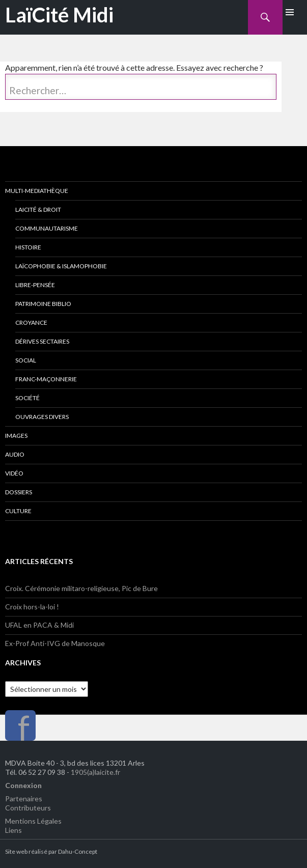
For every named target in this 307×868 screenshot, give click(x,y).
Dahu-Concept (78, 851)
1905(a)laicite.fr (95, 772)
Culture (18, 511)
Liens (13, 830)
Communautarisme (47, 228)
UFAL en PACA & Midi (39, 625)
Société (27, 398)
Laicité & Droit (38, 209)
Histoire (28, 247)
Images (16, 436)
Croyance (31, 323)
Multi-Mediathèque (37, 191)
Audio (15, 454)
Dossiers (19, 492)
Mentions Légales (33, 821)
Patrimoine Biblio (43, 304)
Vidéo (14, 473)
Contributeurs (28, 808)
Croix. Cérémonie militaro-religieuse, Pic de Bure (81, 588)
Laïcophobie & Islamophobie (61, 266)
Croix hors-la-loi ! (32, 607)
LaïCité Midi (59, 15)
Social (26, 360)
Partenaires (24, 799)
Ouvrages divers (42, 417)
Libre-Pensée (35, 285)
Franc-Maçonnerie (46, 379)
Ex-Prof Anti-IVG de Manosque (55, 643)
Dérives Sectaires (42, 341)
